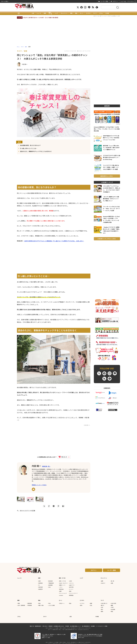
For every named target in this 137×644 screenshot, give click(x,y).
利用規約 (67, 624)
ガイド (45, 614)
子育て (112, 606)
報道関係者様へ (38, 624)
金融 (112, 583)
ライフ (96, 13)
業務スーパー (62, 585)
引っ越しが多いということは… (30, 148)
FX (39, 585)
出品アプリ (72, 585)
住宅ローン (62, 602)
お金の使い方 (104, 602)
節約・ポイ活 (49, 13)
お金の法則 (113, 602)
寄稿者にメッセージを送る (39, 485)
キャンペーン (64, 13)
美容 (70, 591)
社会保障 (113, 608)
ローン (82, 13)
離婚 (112, 604)
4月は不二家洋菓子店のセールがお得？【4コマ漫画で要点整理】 (41, 18)
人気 (31, 13)
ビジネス (89, 13)
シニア (56, 13)
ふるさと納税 (52, 604)
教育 (102, 610)
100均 (71, 581)
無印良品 (61, 589)
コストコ (71, 583)
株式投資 (51, 581)
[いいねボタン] (63, 457)
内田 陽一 (37, 466)
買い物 (112, 581)
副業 (91, 602)
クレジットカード (73, 593)
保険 (71, 13)
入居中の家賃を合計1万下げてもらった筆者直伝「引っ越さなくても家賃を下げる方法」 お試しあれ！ (56, 241)
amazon (61, 595)
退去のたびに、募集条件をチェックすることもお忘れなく (38, 151)
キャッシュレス (63, 593)
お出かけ (103, 583)
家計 (102, 608)
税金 (77, 13)
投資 (44, 13)
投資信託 (41, 583)
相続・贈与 (41, 604)
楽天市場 (71, 587)
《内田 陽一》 (87, 425)
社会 (91, 604)
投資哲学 (41, 589)
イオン (61, 587)
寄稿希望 (51, 624)
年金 (49, 602)
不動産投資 (51, 583)
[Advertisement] (54, 534)
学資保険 (30, 604)
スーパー (71, 589)
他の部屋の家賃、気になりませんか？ (32, 145)
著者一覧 (32, 624)
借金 (70, 602)
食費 (60, 591)
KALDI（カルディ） (64, 583)
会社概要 (93, 624)
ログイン (94, 571)
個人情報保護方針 (86, 624)
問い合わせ (45, 624)
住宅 (102, 606)
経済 (81, 604)
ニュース (37, 13)
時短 (112, 610)
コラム (103, 13)
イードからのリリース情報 (101, 624)
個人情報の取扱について (76, 624)
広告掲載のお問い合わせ (59, 624)
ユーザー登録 (111, 571)
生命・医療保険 (21, 604)
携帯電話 (71, 595)
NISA (49, 587)
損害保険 (30, 602)
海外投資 (41, 587)
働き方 (103, 604)
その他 (109, 13)
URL (33, 490)
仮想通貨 (51, 585)
